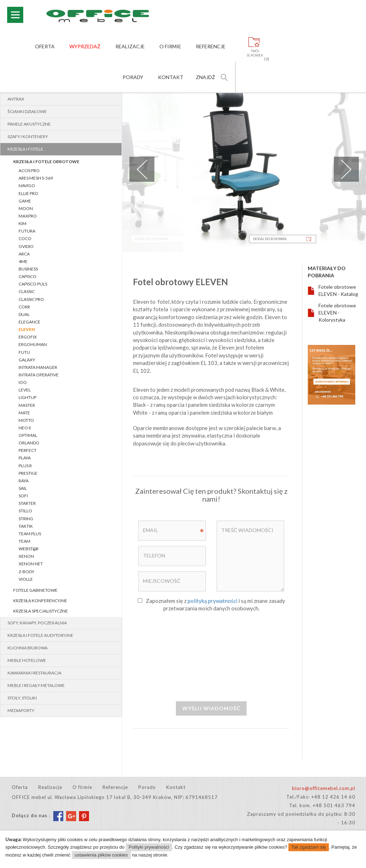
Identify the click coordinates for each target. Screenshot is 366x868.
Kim (23, 223)
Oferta (45, 46)
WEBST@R (29, 549)
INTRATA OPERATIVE (39, 375)
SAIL (23, 488)
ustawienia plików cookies (101, 855)
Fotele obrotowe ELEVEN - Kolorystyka (337, 313)
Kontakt (171, 77)
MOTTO (26, 420)
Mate (24, 413)
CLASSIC (27, 291)
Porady (133, 77)
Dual (24, 314)
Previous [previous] (142, 169)
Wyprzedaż (85, 46)
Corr (24, 307)
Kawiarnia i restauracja (34, 673)
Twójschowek (255, 53)
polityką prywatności (212, 601)
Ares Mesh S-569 (36, 178)
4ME (23, 261)
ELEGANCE (29, 322)
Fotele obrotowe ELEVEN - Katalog (338, 290)
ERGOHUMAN (33, 344)
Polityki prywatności (149, 847)
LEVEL (25, 390)
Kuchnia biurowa (28, 648)
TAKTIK (26, 526)
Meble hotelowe (27, 660)
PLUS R (25, 466)
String (26, 519)
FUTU (24, 352)
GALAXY (27, 360)
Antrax (16, 99)
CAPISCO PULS (33, 284)
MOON (26, 208)
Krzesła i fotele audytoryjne (40, 635)
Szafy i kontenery (28, 136)
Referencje (211, 46)
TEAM (24, 541)
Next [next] (346, 169)
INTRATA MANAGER (38, 367)
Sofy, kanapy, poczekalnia (37, 623)
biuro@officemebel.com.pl (324, 788)
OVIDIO (26, 246)
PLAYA (25, 458)
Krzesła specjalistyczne (41, 611)
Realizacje (130, 46)
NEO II (25, 428)
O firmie (170, 46)
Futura (27, 231)
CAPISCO (28, 276)
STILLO (25, 511)
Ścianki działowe (27, 111)
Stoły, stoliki (22, 698)
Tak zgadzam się (309, 847)
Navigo (27, 186)
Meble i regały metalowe (36, 685)
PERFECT (28, 450)
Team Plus (30, 534)
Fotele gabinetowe (35, 590)
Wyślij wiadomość (211, 708)
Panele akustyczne (29, 124)
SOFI (23, 496)
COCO (25, 238)
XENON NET (31, 564)
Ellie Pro (28, 193)
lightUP (28, 397)
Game (25, 201)
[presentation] (211, 656)
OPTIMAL (28, 435)
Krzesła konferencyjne (40, 601)
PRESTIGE (28, 473)
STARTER (27, 503)
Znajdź (206, 77)
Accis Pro (29, 170)
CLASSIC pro (31, 299)
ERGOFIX (28, 337)
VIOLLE (26, 579)
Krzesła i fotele (25, 149)
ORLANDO (29, 443)
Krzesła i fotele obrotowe (46, 162)
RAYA (24, 481)
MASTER (27, 405)
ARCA (24, 254)
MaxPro (28, 216)
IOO (23, 382)
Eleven (27, 329)
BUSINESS (28, 269)
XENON (26, 556)
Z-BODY (26, 572)
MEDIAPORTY (21, 710)
